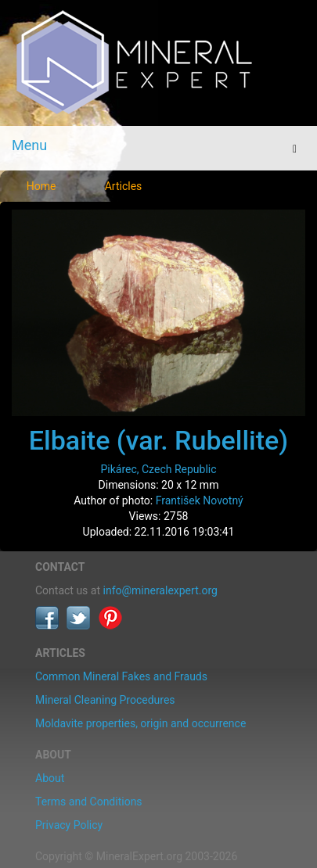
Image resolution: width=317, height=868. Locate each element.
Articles (124, 186)
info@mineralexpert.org (160, 590)
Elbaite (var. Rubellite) (158, 440)
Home (41, 186)
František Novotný (200, 500)
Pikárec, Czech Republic (158, 469)
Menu (29, 145)
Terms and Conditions (89, 802)
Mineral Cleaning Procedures (105, 700)
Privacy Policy (69, 825)
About (50, 778)
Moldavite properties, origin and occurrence (140, 723)
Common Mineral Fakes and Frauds (121, 676)
